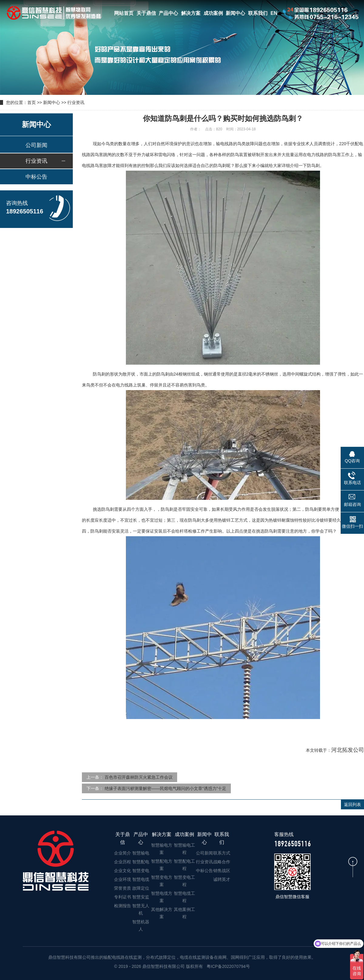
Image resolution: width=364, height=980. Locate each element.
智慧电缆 (141, 879)
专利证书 (123, 897)
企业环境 (123, 879)
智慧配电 (141, 862)
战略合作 (222, 862)
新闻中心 (235, 13)
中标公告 (36, 177)
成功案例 (213, 13)
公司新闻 (36, 145)
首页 (32, 102)
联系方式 (222, 853)
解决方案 (191, 13)
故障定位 (141, 888)
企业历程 (123, 862)
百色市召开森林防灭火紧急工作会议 (139, 777)
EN (274, 13)
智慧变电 (141, 871)
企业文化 (123, 871)
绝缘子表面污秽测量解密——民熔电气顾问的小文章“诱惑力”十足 (165, 788)
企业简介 (123, 853)
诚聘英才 (222, 879)
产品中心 (168, 13)
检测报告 (123, 906)
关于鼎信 (146, 13)
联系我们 (258, 13)
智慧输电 (141, 853)
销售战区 (222, 871)
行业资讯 (76, 102)
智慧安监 (141, 897)
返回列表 (352, 804)
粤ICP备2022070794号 (228, 966)
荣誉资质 (123, 888)
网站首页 (124, 13)
